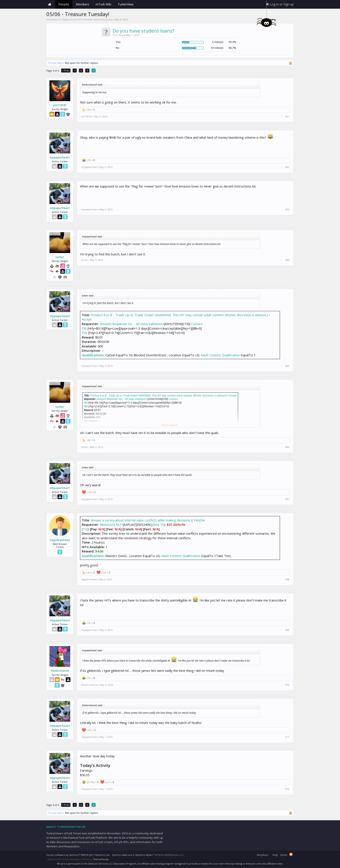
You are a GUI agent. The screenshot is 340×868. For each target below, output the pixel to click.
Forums (64, 4)
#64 (287, 260)
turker (110, 19)
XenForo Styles (144, 855)
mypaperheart (60, 157)
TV (84, 328)
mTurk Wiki (103, 4)
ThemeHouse (101, 859)
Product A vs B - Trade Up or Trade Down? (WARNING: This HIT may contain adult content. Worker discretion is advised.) (179, 315)
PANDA (199, 520)
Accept (87, 319)
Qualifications (93, 355)
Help (275, 855)
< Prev (66, 70)
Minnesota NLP (111, 524)
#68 (287, 579)
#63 (287, 209)
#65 (287, 366)
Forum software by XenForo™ (78, 855)
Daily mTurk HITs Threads (77, 19)
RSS (291, 854)
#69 (287, 630)
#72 (287, 789)
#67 (287, 499)
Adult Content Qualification (220, 355)
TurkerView (126, 4)
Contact (197, 324)
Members (82, 4)
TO (84, 333)
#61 (287, 117)
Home (50, 4)
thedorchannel (60, 671)
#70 (287, 685)
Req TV (159, 524)
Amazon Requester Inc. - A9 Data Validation (131, 324)
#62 (287, 167)
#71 (287, 737)
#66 (287, 447)
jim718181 (60, 105)
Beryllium (263, 855)
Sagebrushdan (60, 540)
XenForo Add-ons (122, 855)
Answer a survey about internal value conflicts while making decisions (141, 520)
